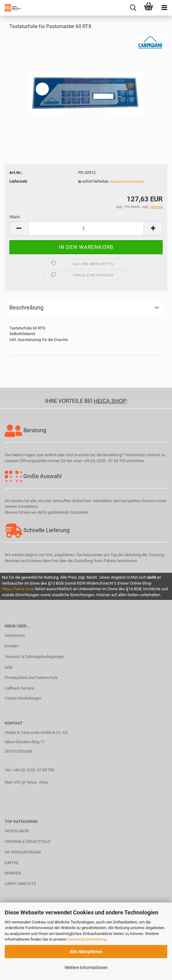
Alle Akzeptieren (86, 952)
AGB (9, 667)
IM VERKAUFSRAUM (23, 852)
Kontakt (12, 646)
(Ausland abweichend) (126, 182)
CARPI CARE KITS (20, 884)
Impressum (15, 635)
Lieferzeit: (19, 181)
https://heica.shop (18, 589)
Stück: (15, 217)
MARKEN (13, 873)
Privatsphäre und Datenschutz (31, 678)
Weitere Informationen (86, 968)
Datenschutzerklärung (87, 939)
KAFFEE (12, 863)
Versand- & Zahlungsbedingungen (34, 657)
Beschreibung (26, 307)
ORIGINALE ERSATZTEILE (28, 841)
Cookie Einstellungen (23, 698)
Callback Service (19, 688)
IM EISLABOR (17, 831)
